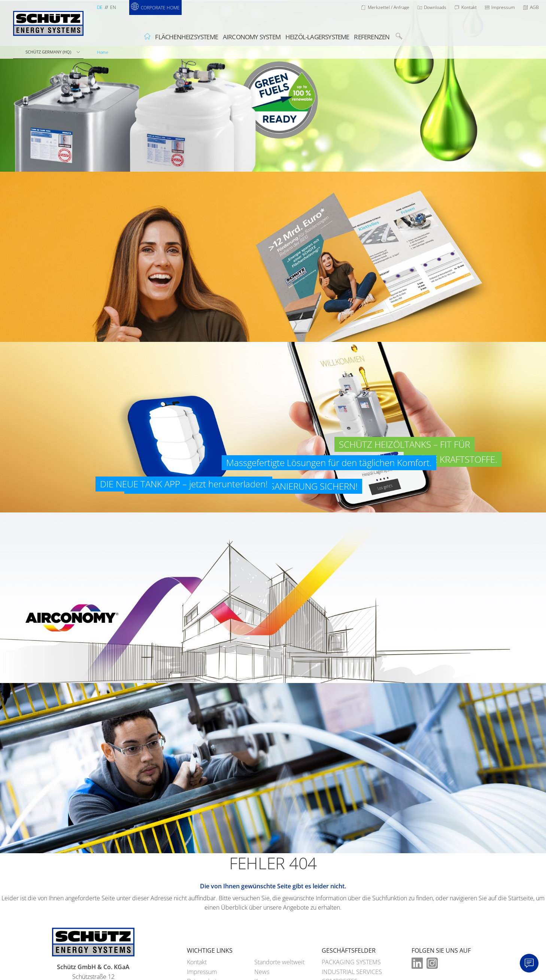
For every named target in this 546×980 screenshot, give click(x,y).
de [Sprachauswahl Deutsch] (100, 7)
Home (103, 52)
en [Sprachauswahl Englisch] (113, 7)
